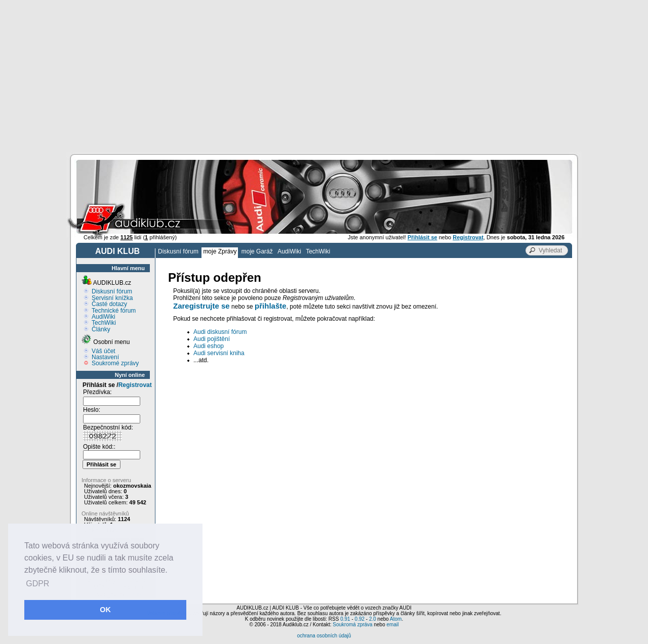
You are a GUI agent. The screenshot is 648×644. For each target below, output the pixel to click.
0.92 (360, 619)
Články (101, 329)
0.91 (345, 619)
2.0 (373, 619)
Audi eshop (209, 346)
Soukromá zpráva (352, 625)
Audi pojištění (212, 339)
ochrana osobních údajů (324, 636)
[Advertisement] (324, 76)
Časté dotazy (109, 304)
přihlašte (271, 306)
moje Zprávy (220, 251)
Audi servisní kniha (219, 353)
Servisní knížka (112, 298)
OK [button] (105, 610)
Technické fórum (114, 311)
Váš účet (104, 351)
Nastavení (105, 357)
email (392, 625)
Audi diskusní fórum (220, 332)
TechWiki (318, 251)
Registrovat (135, 385)
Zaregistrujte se (201, 306)
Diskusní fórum (178, 251)
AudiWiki (289, 251)
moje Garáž (257, 251)
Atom (396, 619)
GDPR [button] (37, 584)
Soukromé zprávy (115, 363)
